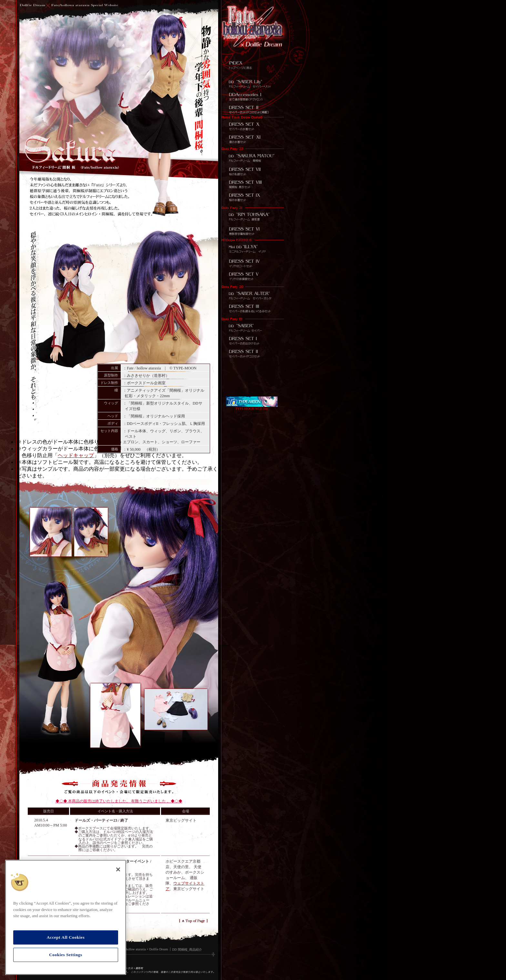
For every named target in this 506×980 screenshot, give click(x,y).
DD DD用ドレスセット (253, 186)
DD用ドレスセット (253, 199)
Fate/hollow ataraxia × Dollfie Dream (144, 949)
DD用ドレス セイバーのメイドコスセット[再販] (253, 109)
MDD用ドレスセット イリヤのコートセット (253, 263)
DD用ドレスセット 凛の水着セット (253, 141)
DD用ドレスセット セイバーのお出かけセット (253, 309)
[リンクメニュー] (254, 24)
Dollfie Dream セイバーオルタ (253, 292)
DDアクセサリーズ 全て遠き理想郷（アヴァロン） (253, 96)
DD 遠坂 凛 (253, 215)
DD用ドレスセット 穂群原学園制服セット (253, 231)
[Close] (118, 869)
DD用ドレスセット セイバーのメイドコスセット (253, 354)
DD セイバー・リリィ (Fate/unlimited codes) (253, 83)
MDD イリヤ (253, 247)
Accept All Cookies (66, 937)
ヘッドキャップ (76, 455)
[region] (66, 917)
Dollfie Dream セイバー (253, 324)
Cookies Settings (66, 955)
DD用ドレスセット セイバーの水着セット (253, 124)
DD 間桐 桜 (253, 157)
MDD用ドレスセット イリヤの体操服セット (253, 276)
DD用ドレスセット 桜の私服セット (253, 173)
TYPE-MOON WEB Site (252, 407)
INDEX (253, 64)
